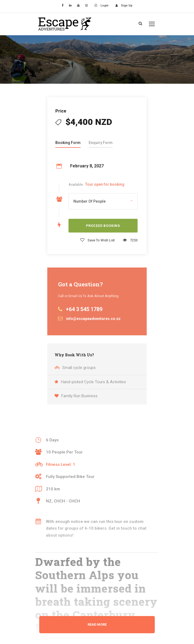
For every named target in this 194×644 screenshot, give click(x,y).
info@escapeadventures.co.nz (93, 319)
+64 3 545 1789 (84, 309)
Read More (97, 624)
